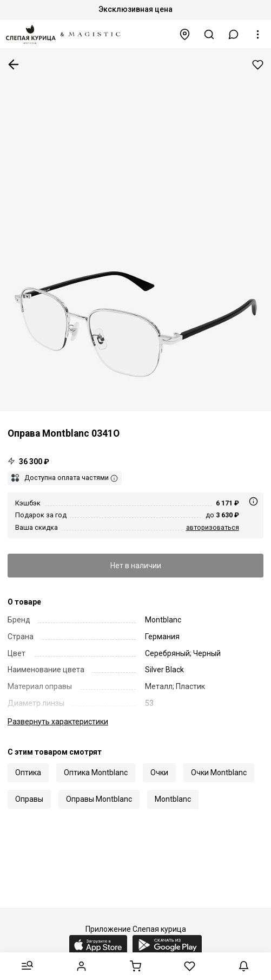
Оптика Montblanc (96, 773)
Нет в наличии (136, 566)
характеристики (58, 722)
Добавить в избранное (258, 65)
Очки (159, 773)
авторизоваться (213, 527)
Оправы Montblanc (99, 799)
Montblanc (173, 799)
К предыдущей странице (14, 64)
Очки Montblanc (219, 773)
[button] (234, 34)
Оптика (28, 773)
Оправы (29, 799)
